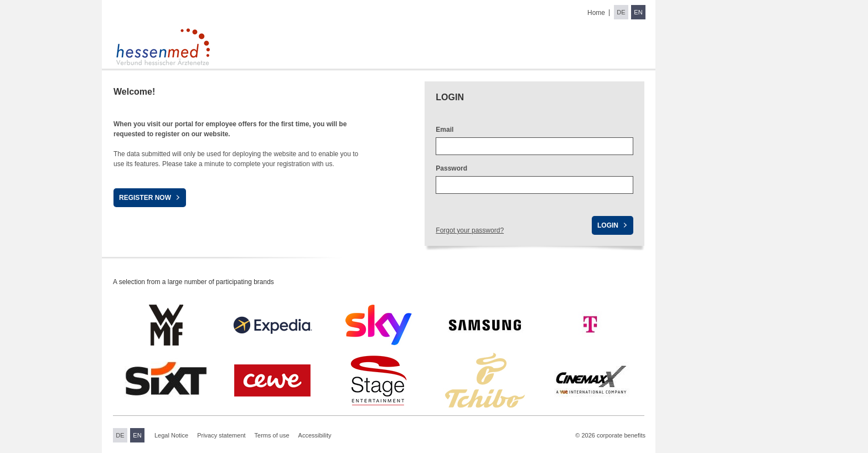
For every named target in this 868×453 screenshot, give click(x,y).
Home (596, 13)
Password (451, 168)
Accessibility (315, 435)
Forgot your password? (470, 230)
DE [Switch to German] (621, 12)
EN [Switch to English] (638, 12)
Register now (145, 198)
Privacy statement (221, 435)
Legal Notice (171, 435)
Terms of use (272, 435)
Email (445, 130)
